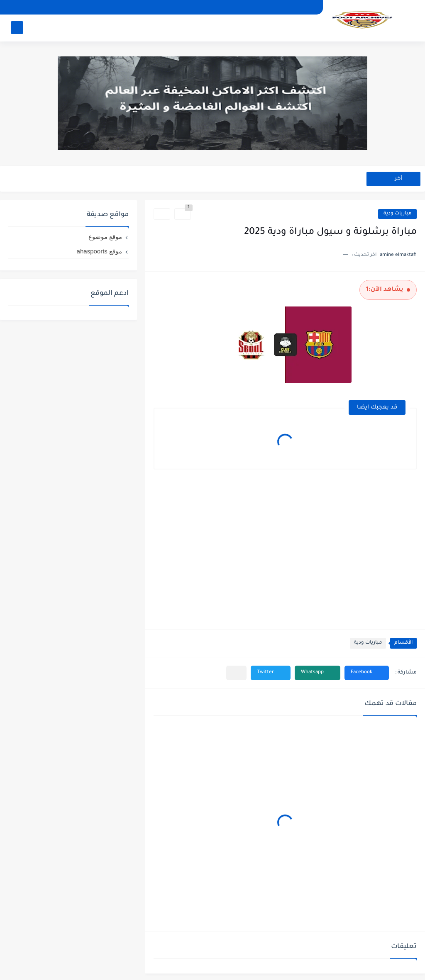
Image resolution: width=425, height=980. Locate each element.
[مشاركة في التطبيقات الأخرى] (236, 673)
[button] (367, 673)
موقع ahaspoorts (99, 251)
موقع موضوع (105, 237)
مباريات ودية (397, 214)
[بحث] (17, 28)
